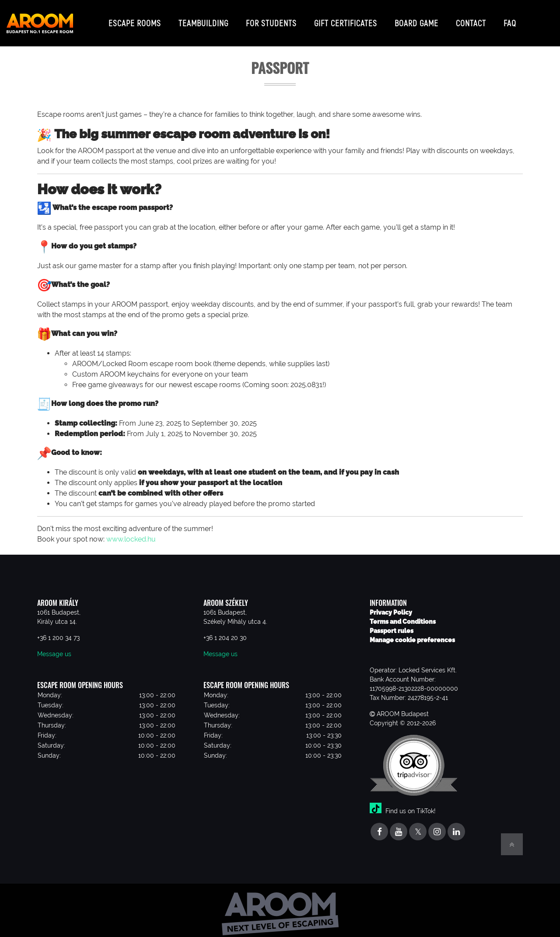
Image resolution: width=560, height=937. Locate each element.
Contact (471, 19)
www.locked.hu (131, 532)
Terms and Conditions (403, 615)
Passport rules (392, 624)
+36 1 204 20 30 (225, 631)
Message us (54, 647)
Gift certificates (346, 19)
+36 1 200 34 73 (58, 631)
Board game (416, 19)
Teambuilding (203, 19)
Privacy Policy (391, 605)
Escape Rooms (135, 19)
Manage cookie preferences (412, 633)
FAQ (510, 19)
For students (271, 19)
